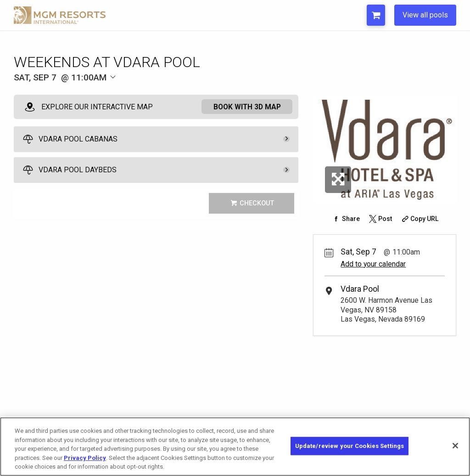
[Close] (455, 446)
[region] (235, 447)
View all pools (425, 15)
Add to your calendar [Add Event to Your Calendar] (373, 264)
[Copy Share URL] (419, 219)
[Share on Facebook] (345, 219)
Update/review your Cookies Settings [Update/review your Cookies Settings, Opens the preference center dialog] (350, 446)
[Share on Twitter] (380, 219)
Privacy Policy (85, 458)
